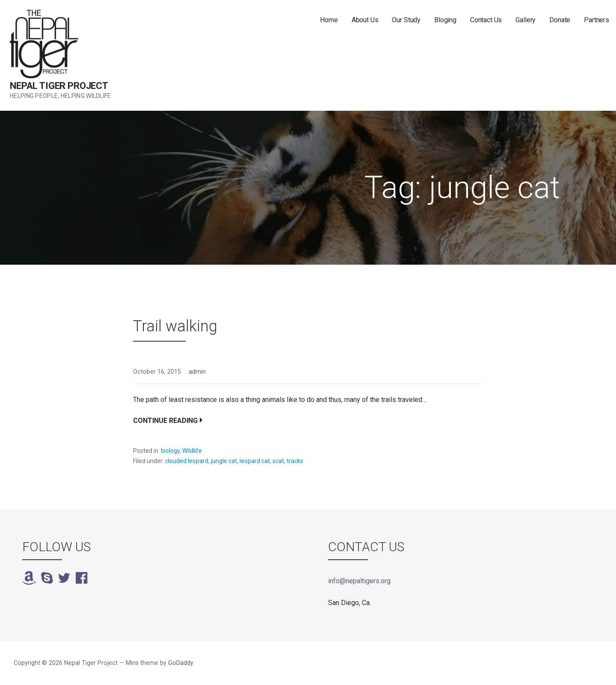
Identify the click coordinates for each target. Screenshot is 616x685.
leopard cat (255, 461)
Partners (597, 20)
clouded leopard (187, 461)
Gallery (526, 20)
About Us (365, 20)
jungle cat (224, 461)
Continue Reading (165, 421)
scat (278, 461)
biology (170, 451)
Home (329, 20)
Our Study (406, 20)
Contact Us (486, 20)
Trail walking (175, 326)
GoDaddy (181, 663)
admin (197, 372)
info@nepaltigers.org (359, 581)
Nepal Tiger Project (59, 86)
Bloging (445, 20)
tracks (295, 461)
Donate (560, 20)
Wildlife (192, 451)
